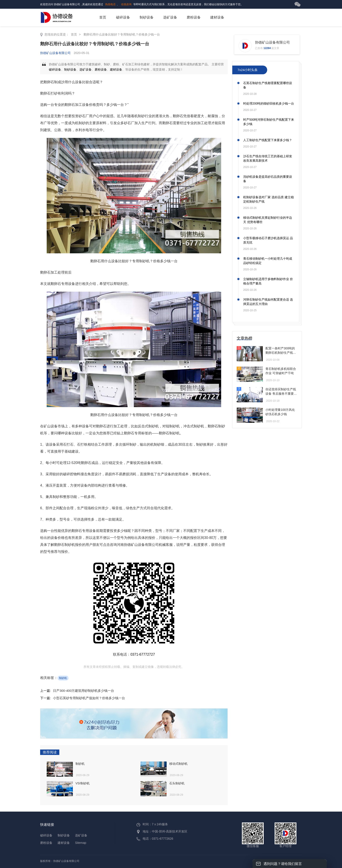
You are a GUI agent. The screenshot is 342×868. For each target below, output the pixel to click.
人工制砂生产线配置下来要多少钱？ (268, 140)
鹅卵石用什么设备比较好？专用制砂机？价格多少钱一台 (122, 34)
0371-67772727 (143, 654)
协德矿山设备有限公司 (55, 53)
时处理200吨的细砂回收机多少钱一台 (269, 103)
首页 (103, 17)
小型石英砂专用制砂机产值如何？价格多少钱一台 (89, 698)
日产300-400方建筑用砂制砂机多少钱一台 (84, 691)
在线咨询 (126, 4)
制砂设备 (147, 17)
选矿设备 (170, 17)
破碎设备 (123, 17)
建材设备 (217, 17)
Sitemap (81, 843)
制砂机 (63, 678)
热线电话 (110, 4)
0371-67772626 (162, 839)
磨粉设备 (194, 17)
